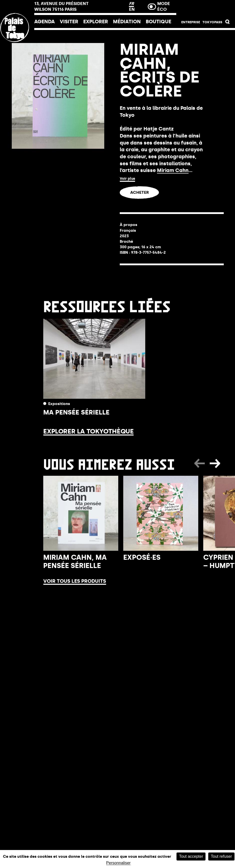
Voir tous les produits (75, 581)
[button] (227, 23)
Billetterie (205, 8)
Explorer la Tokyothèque (88, 431)
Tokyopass (212, 22)
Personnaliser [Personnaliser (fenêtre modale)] (118, 863)
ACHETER (139, 192)
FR (131, 3)
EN (132, 9)
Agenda (44, 21)
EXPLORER (96, 21)
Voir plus (127, 179)
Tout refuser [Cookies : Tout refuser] (221, 856)
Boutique (158, 21)
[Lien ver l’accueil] (17, 61)
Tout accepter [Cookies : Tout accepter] (191, 856)
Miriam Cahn (173, 170)
